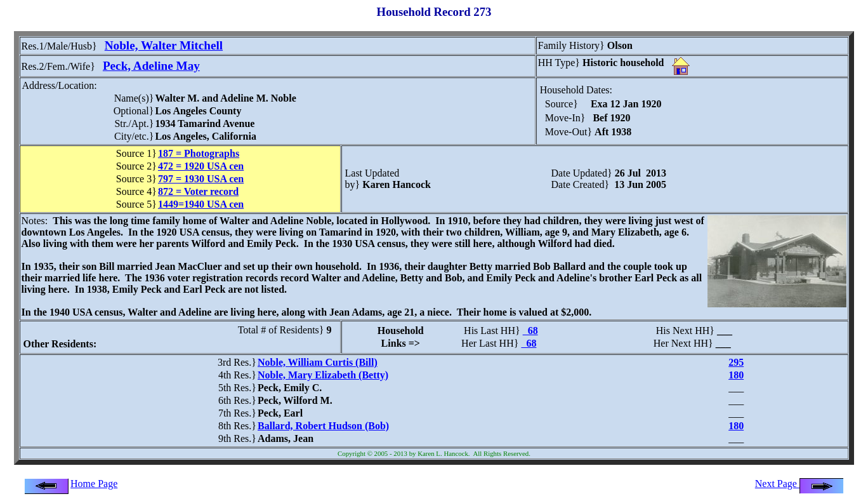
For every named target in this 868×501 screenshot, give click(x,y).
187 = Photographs (199, 153)
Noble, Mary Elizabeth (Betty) (323, 375)
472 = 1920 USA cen (201, 166)
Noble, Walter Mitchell (164, 45)
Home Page (94, 484)
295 (736, 362)
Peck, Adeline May (151, 66)
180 (736, 375)
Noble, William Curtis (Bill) (318, 362)
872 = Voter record (198, 191)
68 (530, 331)
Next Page (799, 484)
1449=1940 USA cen (201, 204)
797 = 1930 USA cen (201, 179)
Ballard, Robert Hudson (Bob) (323, 426)
